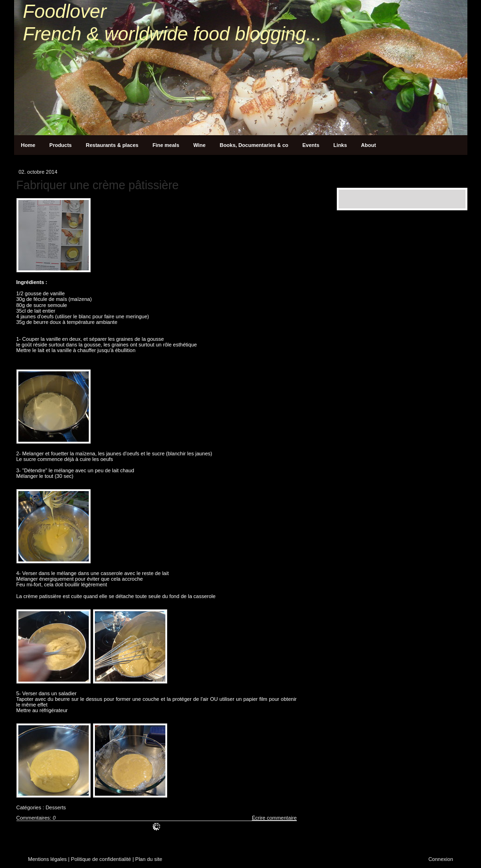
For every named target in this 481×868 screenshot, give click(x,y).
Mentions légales (48, 859)
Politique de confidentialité (101, 859)
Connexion (441, 859)
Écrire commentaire (274, 818)
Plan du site (149, 859)
